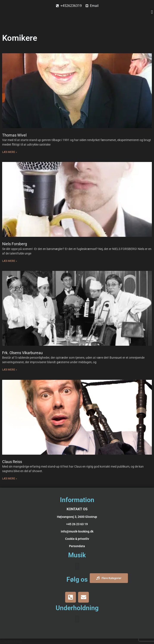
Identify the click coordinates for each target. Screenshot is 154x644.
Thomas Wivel (14, 135)
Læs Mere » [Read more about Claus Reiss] (10, 479)
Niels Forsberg (15, 244)
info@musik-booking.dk (77, 531)
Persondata (77, 546)
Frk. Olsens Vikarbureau (22, 353)
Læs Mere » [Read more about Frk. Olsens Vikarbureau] (10, 370)
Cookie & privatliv (77, 539)
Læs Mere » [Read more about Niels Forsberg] (10, 261)
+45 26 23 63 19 (77, 524)
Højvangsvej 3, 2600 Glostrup (77, 517)
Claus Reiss (12, 462)
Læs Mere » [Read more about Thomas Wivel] (10, 152)
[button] (152, 12)
